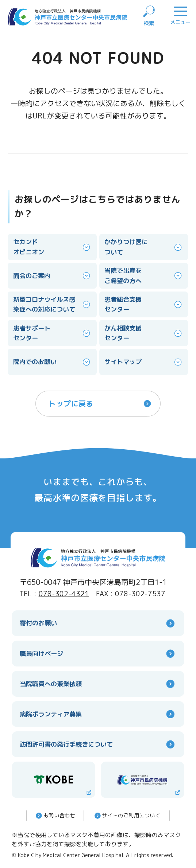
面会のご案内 (52, 276)
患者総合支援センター (144, 304)
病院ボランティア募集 (98, 714)
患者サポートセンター (52, 333)
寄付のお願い (98, 623)
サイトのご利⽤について (127, 816)
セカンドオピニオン (52, 247)
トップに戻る (100, 404)
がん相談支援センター (144, 333)
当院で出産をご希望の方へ (144, 276)
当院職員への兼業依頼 (98, 684)
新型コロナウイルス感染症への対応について (52, 304)
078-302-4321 (64, 594)
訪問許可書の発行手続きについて (98, 744)
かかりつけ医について (144, 247)
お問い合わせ (55, 816)
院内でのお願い (52, 362)
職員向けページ (98, 654)
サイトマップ (144, 362)
